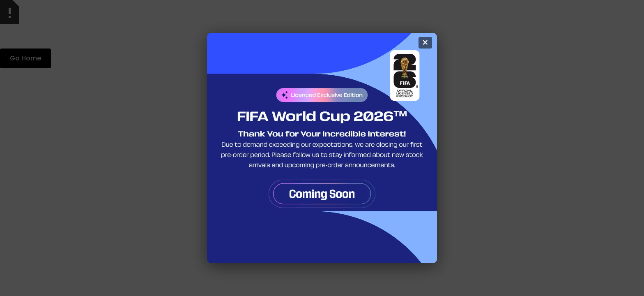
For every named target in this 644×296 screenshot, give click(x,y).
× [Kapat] (425, 43)
